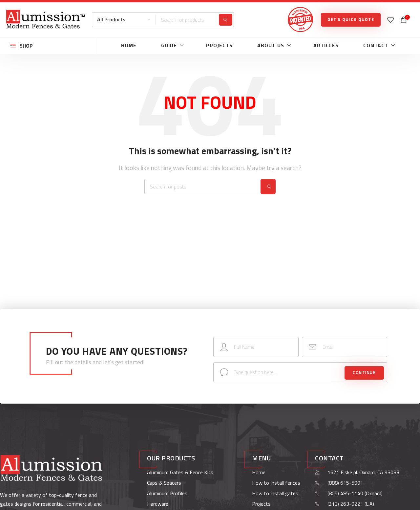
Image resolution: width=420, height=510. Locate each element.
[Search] (163, 20)
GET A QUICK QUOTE (351, 20)
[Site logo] (45, 19)
